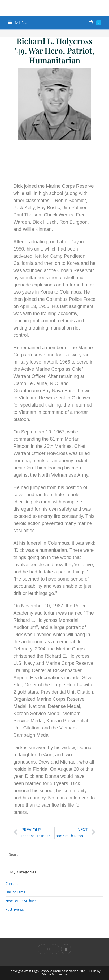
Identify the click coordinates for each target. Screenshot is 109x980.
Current (12, 883)
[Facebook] (54, 949)
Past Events (15, 909)
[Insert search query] (55, 854)
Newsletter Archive (21, 901)
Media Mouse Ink (55, 974)
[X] (43, 949)
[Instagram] (66, 949)
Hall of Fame (16, 892)
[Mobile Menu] (18, 23)
